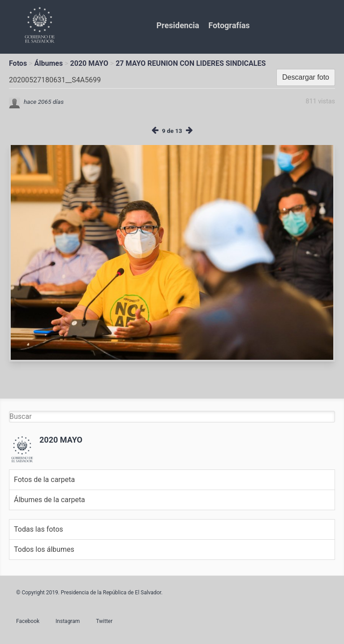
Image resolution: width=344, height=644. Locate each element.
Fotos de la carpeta (44, 480)
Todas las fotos (39, 529)
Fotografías (229, 25)
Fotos (18, 63)
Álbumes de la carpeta (49, 500)
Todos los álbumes (44, 549)
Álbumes (48, 63)
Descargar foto (306, 77)
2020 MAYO (89, 63)
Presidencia (178, 25)
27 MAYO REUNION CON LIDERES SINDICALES (191, 63)
